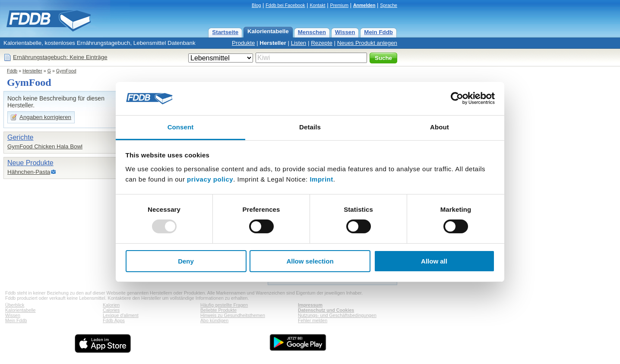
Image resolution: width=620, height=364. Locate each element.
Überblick (15, 305)
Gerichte (20, 137)
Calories (111, 310)
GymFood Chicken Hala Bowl (45, 146)
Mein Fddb (378, 32)
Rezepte (322, 43)
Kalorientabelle (268, 31)
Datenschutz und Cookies (326, 310)
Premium (339, 5)
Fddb (12, 71)
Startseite (225, 32)
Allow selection (310, 261)
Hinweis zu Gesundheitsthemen (233, 315)
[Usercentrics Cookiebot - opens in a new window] (457, 98)
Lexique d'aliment (121, 315)
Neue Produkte (30, 163)
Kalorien (111, 305)
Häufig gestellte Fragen (224, 305)
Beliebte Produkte (218, 310)
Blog (256, 5)
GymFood (66, 71)
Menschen (312, 32)
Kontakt (317, 5)
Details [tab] (310, 127)
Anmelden (364, 5)
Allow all (434, 261)
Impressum (310, 305)
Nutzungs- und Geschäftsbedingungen (337, 315)
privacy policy (210, 179)
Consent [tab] (181, 127)
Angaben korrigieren (45, 117)
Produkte (243, 43)
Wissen (345, 32)
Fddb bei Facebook (285, 5)
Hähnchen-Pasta (29, 172)
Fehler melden (313, 320)
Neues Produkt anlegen (367, 43)
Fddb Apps (114, 320)
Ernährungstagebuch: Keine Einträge (60, 57)
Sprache (389, 5)
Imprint (321, 179)
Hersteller (273, 43)
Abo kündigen (214, 320)
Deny (186, 261)
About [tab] (440, 127)
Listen (299, 43)
